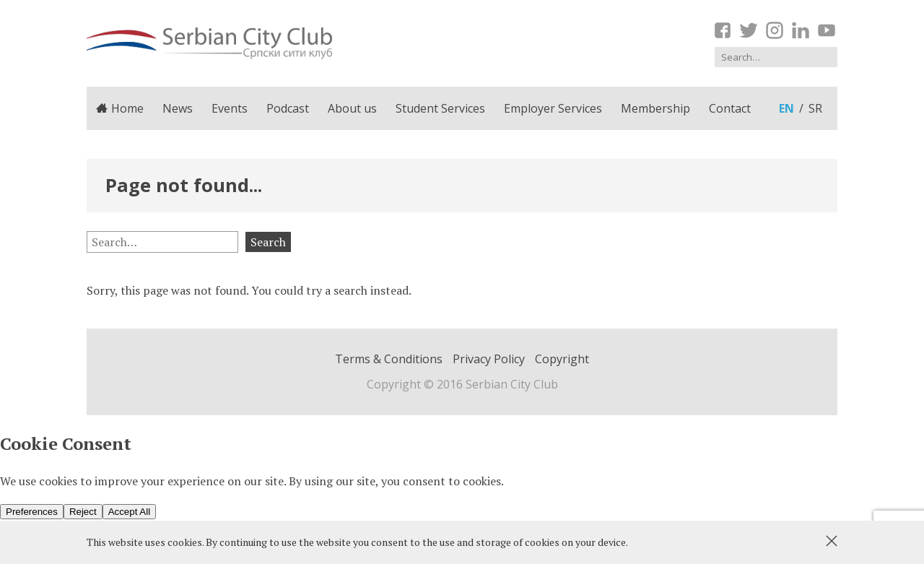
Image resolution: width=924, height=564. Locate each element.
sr (815, 108)
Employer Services (553, 108)
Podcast (288, 108)
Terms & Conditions (389, 359)
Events (230, 108)
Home (120, 108)
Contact (730, 108)
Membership (655, 108)
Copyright (562, 359)
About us (352, 108)
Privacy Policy (489, 359)
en (786, 108)
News (178, 108)
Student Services (440, 108)
